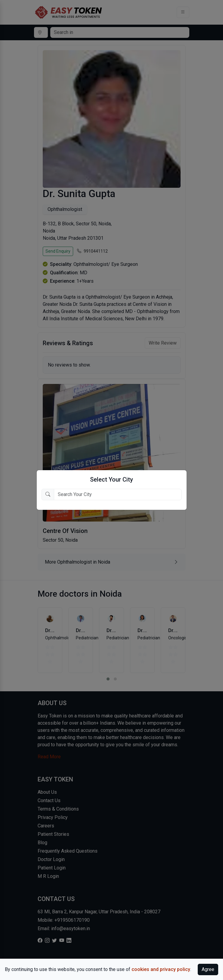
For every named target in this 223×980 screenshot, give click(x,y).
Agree (208, 969)
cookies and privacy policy (161, 969)
